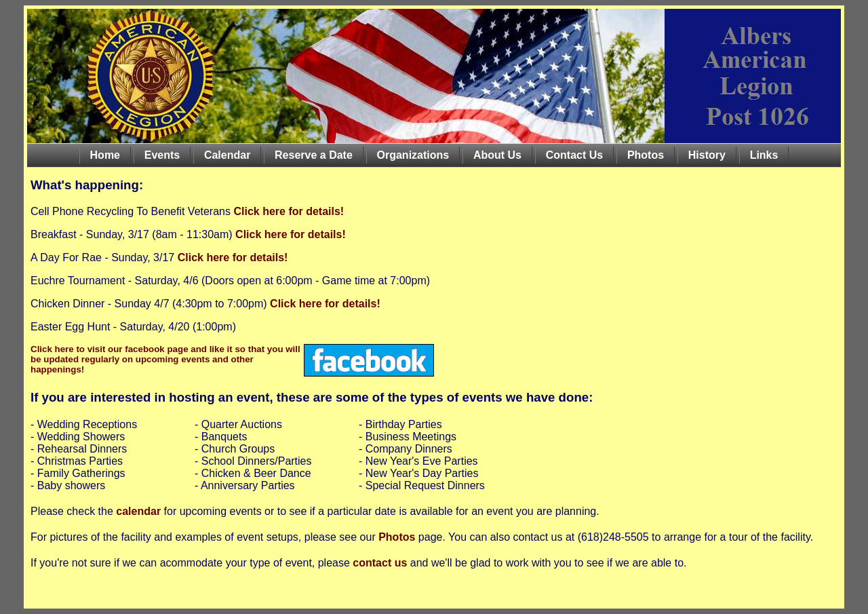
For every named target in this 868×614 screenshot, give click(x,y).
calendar (138, 511)
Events (162, 155)
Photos (646, 155)
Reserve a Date (314, 155)
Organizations (413, 155)
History (707, 155)
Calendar (227, 155)
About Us (497, 155)
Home (105, 155)
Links (764, 155)
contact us (380, 563)
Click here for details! (287, 211)
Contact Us (574, 155)
